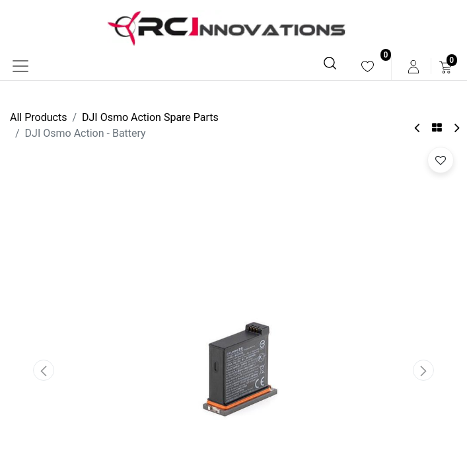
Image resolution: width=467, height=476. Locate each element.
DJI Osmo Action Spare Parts (150, 117)
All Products (38, 117)
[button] (44, 370)
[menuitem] (368, 66)
